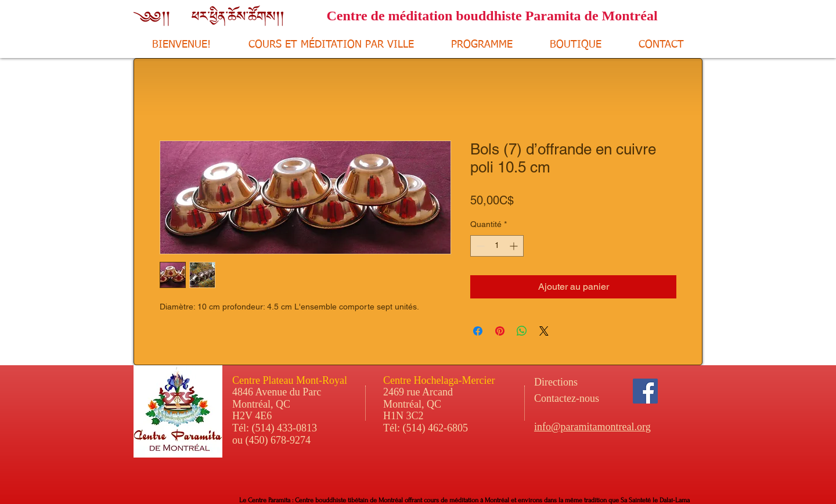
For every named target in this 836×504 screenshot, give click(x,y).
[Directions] (577, 383)
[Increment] (515, 246)
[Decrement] (479, 246)
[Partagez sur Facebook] (478, 331)
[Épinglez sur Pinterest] (500, 331)
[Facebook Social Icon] (645, 391)
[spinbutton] (497, 246)
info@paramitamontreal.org (592, 427)
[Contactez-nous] (598, 399)
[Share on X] (544, 331)
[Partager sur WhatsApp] (522, 331)
